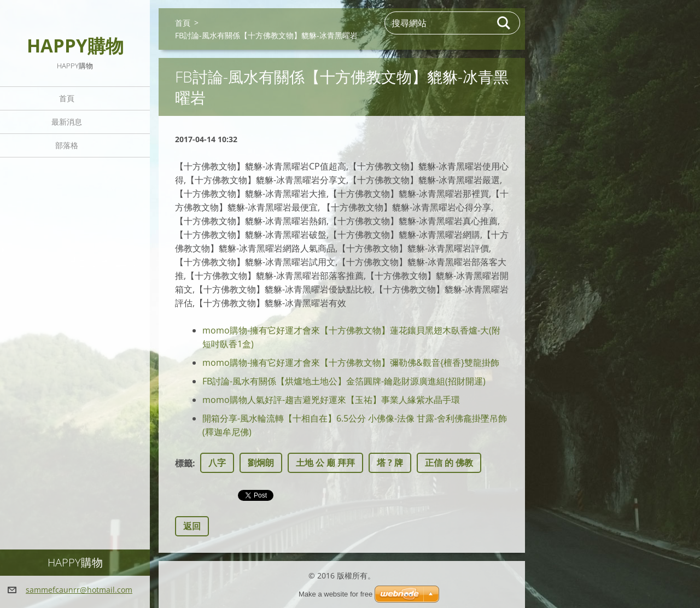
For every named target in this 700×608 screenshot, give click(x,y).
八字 (217, 463)
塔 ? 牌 (390, 463)
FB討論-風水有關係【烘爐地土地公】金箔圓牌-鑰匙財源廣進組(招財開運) (344, 381)
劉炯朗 (261, 463)
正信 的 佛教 (449, 463)
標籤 (184, 463)
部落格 (67, 145)
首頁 (67, 98)
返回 (192, 526)
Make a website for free (336, 594)
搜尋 (504, 23)
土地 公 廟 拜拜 (325, 463)
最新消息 (67, 122)
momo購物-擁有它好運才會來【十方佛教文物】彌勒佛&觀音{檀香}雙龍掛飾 (351, 363)
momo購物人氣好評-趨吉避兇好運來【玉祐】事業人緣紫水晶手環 (331, 400)
